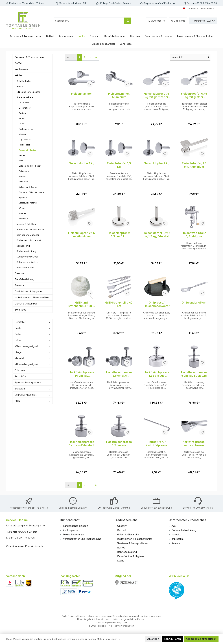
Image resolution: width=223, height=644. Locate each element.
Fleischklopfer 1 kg (81, 163)
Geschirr (20, 273)
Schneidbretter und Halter (30, 229)
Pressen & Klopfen (27, 150)
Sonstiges (20, 313)
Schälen (22, 176)
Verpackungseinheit (33, 398)
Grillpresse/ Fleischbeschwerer (156, 304)
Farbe (33, 338)
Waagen (22, 208)
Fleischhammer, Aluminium (119, 95)
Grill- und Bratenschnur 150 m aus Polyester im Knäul (81, 304)
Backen (20, 86)
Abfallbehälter (24, 81)
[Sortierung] (190, 57)
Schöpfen (23, 182)
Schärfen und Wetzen (28, 262)
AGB (174, 526)
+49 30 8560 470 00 (22, 532)
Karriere (176, 543)
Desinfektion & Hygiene (28, 291)
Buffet (18, 63)
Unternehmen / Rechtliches (187, 520)
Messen (22, 134)
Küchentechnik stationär (29, 240)
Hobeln (22, 124)
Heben (22, 118)
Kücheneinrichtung (26, 251)
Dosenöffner (24, 108)
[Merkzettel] (157, 21)
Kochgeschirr (23, 246)
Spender (23, 198)
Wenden (23, 213)
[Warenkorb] (203, 21)
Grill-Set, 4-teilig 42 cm (119, 304)
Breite (33, 332)
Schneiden (24, 171)
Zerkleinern (24, 219)
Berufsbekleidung (25, 279)
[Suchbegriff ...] (89, 21)
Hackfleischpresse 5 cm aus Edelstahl (194, 374)
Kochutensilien (24, 97)
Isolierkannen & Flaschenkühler (24, 299)
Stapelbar (33, 392)
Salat (21, 161)
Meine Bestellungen (75, 534)
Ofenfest (33, 374)
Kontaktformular (35, 546)
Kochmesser (22, 69)
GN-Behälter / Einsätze (28, 92)
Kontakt (176, 534)
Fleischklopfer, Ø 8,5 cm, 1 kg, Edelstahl (119, 235)
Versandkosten (120, 616)
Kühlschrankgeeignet (33, 350)
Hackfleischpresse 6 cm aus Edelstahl (81, 444)
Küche (19, 75)
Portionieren (24, 145)
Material (33, 362)
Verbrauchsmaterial (27, 203)
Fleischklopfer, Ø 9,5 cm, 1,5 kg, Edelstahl (156, 235)
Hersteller (33, 326)
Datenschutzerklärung (184, 530)
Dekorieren (24, 103)
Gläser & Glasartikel (26, 307)
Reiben (22, 155)
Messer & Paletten (26, 224)
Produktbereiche (126, 520)
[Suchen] (128, 21)
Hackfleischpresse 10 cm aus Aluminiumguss (81, 374)
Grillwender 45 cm (194, 303)
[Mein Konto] (178, 21)
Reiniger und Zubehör (28, 235)
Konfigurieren (174, 639)
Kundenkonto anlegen (76, 526)
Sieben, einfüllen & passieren (32, 192)
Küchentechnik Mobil (27, 257)
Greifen (22, 113)
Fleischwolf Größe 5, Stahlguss (194, 235)
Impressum (178, 539)
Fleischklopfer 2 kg (156, 163)
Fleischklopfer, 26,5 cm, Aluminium (82, 235)
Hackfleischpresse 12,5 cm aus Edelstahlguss (157, 374)
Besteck (19, 285)
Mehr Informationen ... (106, 639)
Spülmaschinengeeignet (33, 386)
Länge (33, 356)
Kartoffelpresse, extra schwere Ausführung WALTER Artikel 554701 (194, 444)
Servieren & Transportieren (30, 57)
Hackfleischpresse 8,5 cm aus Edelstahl (119, 444)
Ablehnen (155, 639)
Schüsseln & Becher (28, 187)
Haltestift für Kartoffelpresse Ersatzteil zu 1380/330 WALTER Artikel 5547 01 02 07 (157, 444)
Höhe (33, 344)
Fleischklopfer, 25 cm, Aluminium (194, 165)
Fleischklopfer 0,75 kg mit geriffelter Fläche (157, 95)
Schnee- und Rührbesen (30, 166)
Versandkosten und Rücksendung (83, 539)
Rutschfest (33, 380)
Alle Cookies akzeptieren (202, 639)
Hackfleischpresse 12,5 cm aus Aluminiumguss (119, 374)
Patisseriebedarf (25, 267)
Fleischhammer (81, 94)
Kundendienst (70, 520)
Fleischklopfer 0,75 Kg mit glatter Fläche (194, 95)
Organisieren (24, 140)
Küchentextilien (26, 129)
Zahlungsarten (71, 530)
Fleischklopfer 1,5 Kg (119, 165)
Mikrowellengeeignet (33, 368)
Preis (33, 404)
